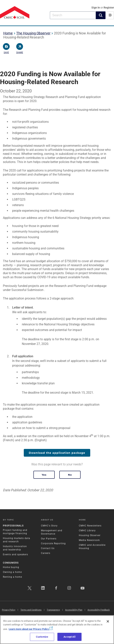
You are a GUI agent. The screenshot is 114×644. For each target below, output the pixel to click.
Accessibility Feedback (99, 610)
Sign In (96, 8)
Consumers (11, 563)
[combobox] (73, 15)
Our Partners (49, 539)
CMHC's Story (49, 526)
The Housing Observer (33, 33)
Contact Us (48, 548)
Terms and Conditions (31, 610)
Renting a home (12, 577)
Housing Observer (90, 535)
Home (8, 33)
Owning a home (12, 572)
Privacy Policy (9, 610)
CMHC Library (87, 531)
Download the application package (57, 453)
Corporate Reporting (53, 543)
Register (109, 8)
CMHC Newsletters (90, 526)
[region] (57, 630)
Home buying (11, 567)
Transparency (53, 610)
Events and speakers (15, 554)
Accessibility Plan (74, 610)
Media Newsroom (89, 540)
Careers (46, 553)
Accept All (69, 637)
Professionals (13, 526)
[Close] (108, 621)
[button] (101, 15)
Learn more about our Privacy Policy (31, 629)
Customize (42, 637)
